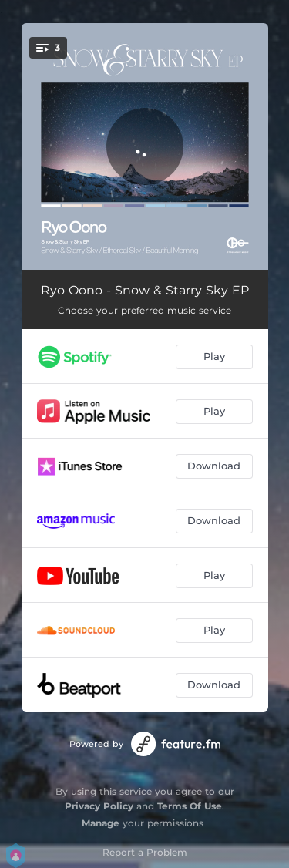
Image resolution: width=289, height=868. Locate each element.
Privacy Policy (99, 806)
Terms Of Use (190, 806)
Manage (101, 823)
